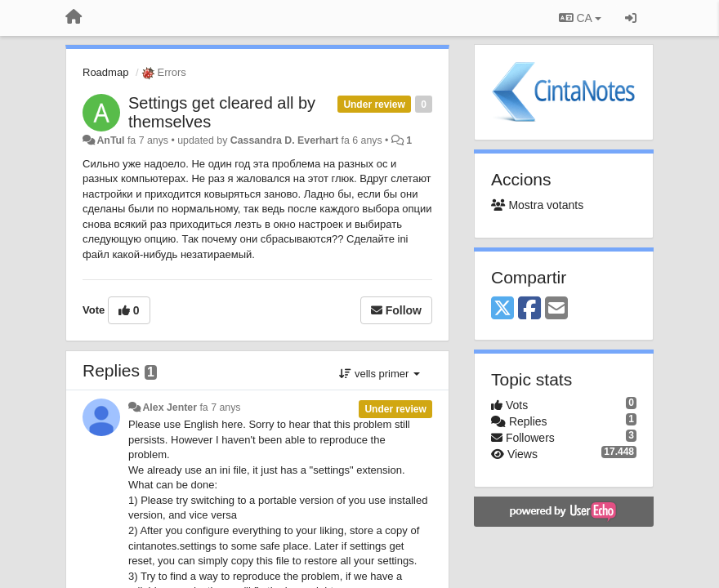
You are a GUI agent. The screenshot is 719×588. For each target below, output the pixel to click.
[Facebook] (529, 309)
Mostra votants (537, 205)
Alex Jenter (170, 408)
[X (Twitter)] (502, 309)
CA (580, 18)
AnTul (110, 140)
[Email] (556, 309)
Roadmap (105, 72)
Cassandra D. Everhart (284, 140)
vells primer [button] (380, 374)
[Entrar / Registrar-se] (631, 18)
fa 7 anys (220, 408)
